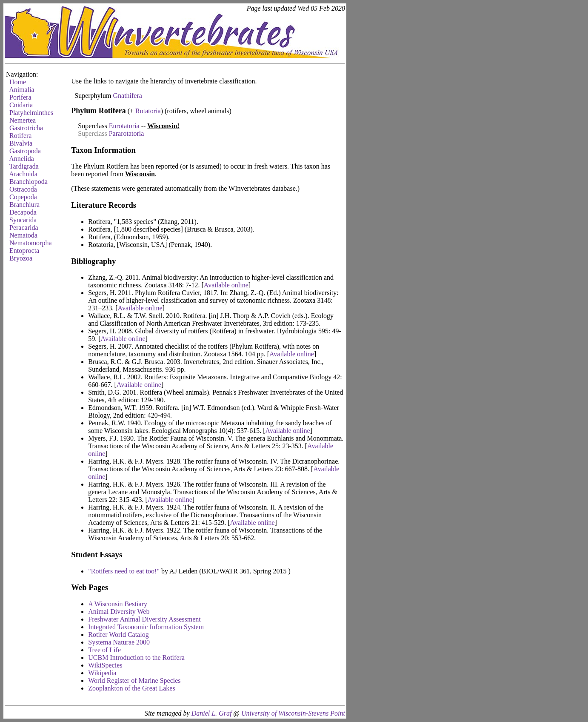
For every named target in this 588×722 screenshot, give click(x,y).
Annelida (21, 159)
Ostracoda (23, 189)
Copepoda (23, 197)
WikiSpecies (105, 665)
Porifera (20, 97)
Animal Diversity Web (119, 612)
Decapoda (23, 212)
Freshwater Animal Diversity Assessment (144, 619)
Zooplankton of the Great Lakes (131, 688)
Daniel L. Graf (212, 713)
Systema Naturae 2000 (119, 642)
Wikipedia (102, 673)
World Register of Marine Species (134, 680)
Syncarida (23, 220)
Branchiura (24, 205)
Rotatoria (148, 111)
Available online (226, 285)
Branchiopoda (29, 182)
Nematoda (23, 235)
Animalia (22, 90)
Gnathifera (127, 96)
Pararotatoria (127, 133)
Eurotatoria (124, 126)
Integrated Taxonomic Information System (146, 627)
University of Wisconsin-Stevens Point (293, 713)
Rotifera (20, 136)
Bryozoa (21, 258)
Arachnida (23, 174)
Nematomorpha (31, 243)
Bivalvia (21, 143)
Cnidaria (21, 105)
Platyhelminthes (31, 113)
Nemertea (23, 120)
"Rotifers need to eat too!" (124, 571)
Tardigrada (24, 166)
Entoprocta (24, 251)
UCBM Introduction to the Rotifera (136, 658)
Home (18, 82)
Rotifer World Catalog (118, 635)
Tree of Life (104, 650)
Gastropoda (25, 151)
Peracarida (24, 228)
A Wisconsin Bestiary (118, 604)
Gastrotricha (26, 128)
